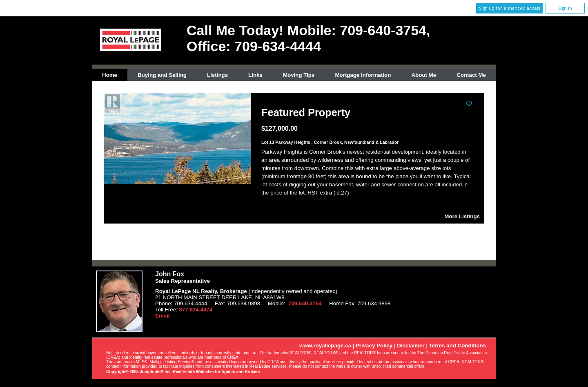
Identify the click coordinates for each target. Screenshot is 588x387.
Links (255, 75)
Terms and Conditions (457, 346)
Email (163, 316)
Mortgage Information (363, 75)
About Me (424, 75)
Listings (217, 75)
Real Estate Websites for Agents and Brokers (216, 372)
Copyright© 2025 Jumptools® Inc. (139, 372)
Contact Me (471, 75)
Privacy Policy (374, 346)
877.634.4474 (196, 310)
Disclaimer (411, 346)
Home (110, 75)
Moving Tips (299, 75)
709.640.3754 (305, 303)
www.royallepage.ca (325, 346)
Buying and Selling (162, 75)
